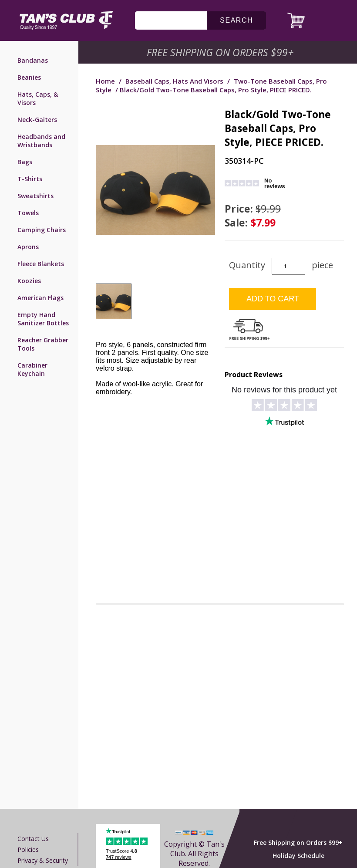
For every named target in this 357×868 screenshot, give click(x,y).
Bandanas (33, 60)
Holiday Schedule (298, 856)
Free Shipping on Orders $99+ (298, 843)
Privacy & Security (43, 860)
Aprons (28, 247)
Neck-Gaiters (37, 120)
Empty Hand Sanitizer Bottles (43, 319)
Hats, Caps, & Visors (38, 98)
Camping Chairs (42, 230)
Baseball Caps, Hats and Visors (174, 81)
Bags (25, 162)
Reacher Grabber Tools (43, 344)
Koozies (29, 281)
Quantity (247, 265)
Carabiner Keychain (32, 369)
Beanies (29, 77)
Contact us (33, 839)
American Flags (40, 298)
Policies (28, 849)
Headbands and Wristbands (41, 141)
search (236, 20)
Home (105, 81)
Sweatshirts (35, 196)
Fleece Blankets (41, 264)
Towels (28, 213)
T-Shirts (30, 179)
